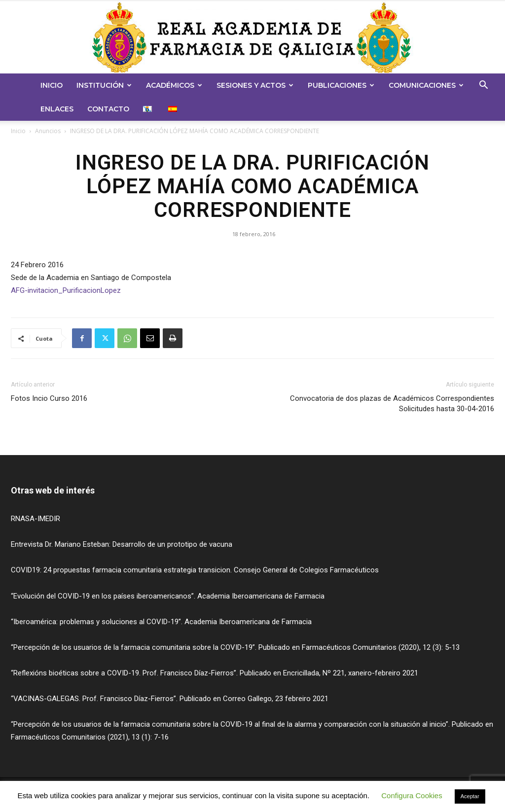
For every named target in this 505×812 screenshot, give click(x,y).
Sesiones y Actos (255, 85)
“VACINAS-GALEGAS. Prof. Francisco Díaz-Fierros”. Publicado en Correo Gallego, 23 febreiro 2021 (170, 699)
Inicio (52, 85)
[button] (483, 86)
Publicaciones (341, 85)
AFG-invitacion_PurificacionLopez (66, 290)
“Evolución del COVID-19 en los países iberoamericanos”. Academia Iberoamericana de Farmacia (168, 596)
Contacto (108, 109)
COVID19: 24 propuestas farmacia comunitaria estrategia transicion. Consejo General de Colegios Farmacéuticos (195, 570)
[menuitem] (149, 109)
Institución (104, 85)
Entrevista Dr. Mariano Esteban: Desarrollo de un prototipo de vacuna (122, 544)
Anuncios (48, 131)
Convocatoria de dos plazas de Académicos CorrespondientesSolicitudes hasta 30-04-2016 (392, 404)
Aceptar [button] (470, 796)
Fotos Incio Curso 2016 (49, 398)
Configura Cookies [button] (412, 795)
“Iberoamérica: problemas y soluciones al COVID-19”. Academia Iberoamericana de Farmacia (161, 622)
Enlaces (57, 109)
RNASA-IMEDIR (36, 519)
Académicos (174, 85)
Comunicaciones (426, 85)
